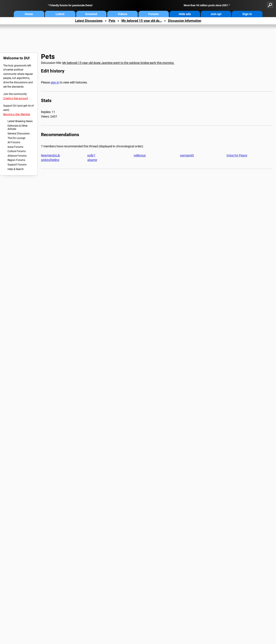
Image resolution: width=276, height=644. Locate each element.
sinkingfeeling (50, 160)
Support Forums (17, 165)
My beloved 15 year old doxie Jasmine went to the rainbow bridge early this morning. (118, 63)
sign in (55, 82)
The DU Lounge (16, 138)
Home (29, 14)
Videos (122, 14)
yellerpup (140, 155)
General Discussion (19, 134)
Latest (60, 14)
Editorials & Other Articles (18, 128)
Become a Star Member (17, 114)
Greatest (91, 14)
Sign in (247, 14)
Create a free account (16, 98)
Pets (112, 21)
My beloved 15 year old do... (142, 21)
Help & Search (16, 169)
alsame (92, 160)
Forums (154, 14)
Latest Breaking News (20, 121)
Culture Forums (17, 151)
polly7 (91, 155)
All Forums (14, 142)
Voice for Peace (237, 155)
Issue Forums (15, 147)
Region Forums (16, 160)
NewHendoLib (50, 155)
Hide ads (185, 14)
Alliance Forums (17, 156)
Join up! (216, 14)
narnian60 (187, 155)
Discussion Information (185, 21)
